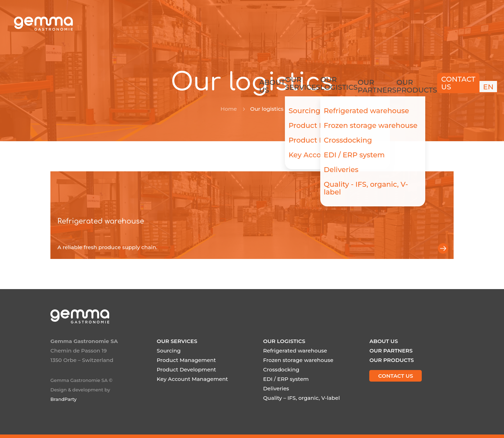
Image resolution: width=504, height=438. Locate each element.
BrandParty (64, 399)
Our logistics (305, 22)
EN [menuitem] (476, 23)
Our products (392, 22)
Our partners (348, 22)
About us (226, 22)
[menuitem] (476, 24)
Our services (264, 22)
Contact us (439, 23)
